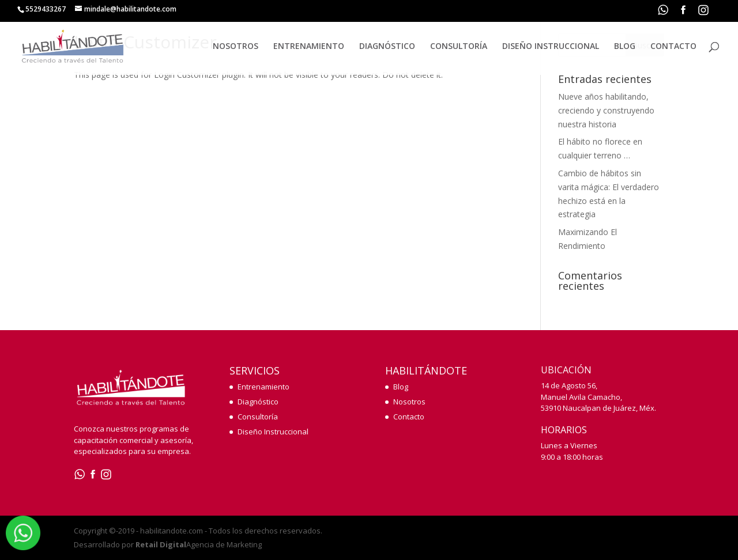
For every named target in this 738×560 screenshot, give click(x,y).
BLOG (625, 47)
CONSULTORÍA (459, 47)
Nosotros (409, 402)
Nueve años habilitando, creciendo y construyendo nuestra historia (606, 110)
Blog (401, 387)
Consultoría (258, 417)
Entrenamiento (263, 387)
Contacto (409, 417)
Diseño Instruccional (273, 432)
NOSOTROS (236, 47)
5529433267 (46, 9)
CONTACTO (673, 47)
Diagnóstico (258, 402)
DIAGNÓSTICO (387, 47)
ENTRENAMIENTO (309, 47)
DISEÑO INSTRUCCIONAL (551, 47)
